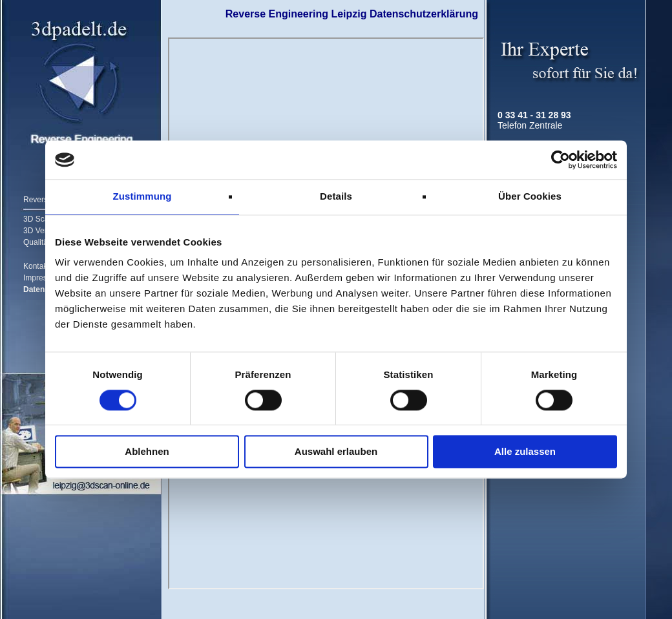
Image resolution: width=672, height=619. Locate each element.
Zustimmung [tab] (142, 196)
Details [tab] (336, 196)
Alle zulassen (525, 452)
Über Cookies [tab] (530, 196)
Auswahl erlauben (336, 452)
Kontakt (37, 266)
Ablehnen (147, 452)
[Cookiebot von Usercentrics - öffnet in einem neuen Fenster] (561, 160)
